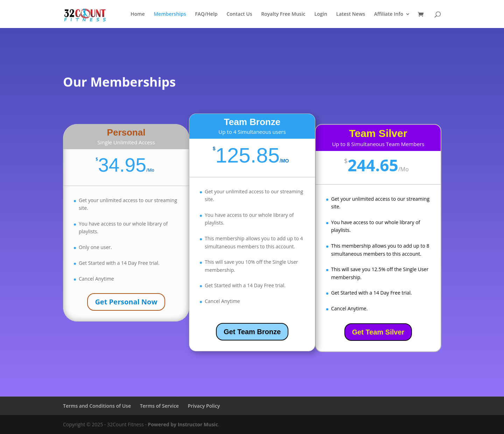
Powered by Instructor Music (183, 424)
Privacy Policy (204, 406)
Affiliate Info (389, 14)
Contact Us (239, 14)
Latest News (351, 14)
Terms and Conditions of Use (97, 406)
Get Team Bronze (252, 332)
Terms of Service (159, 406)
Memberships (170, 14)
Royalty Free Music (283, 14)
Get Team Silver (378, 332)
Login (321, 14)
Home (138, 14)
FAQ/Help (206, 14)
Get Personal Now (126, 302)
